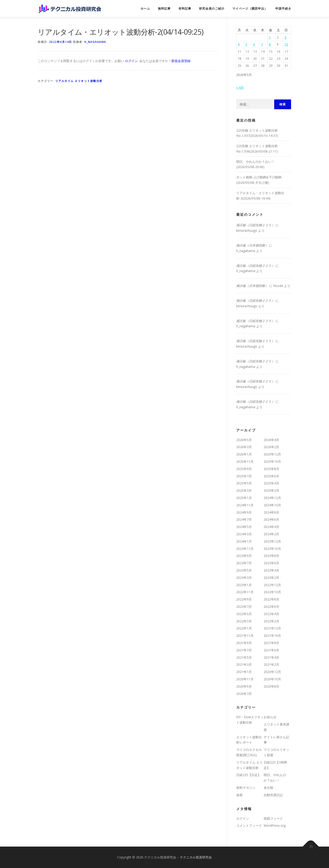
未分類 (268, 788)
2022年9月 (244, 599)
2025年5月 (244, 483)
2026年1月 (244, 454)
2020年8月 (271, 686)
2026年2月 (271, 447)
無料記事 (164, 9)
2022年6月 (271, 607)
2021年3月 (244, 664)
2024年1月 (244, 541)
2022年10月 (272, 592)
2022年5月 (244, 614)
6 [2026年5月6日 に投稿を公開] (254, 44)
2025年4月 (271, 483)
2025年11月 (245, 461)
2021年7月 (244, 650)
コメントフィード (249, 825)
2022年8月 (271, 599)
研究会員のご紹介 (212, 9)
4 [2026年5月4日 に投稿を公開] (239, 44)
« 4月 (240, 87)
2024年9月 (244, 512)
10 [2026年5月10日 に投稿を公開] (286, 44)
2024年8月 (271, 512)
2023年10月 (272, 549)
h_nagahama (95, 42)
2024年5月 (244, 527)
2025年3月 (244, 490)
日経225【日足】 (249, 775)
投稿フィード (273, 818)
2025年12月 (272, 454)
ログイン (131, 61)
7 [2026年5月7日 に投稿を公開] (262, 44)
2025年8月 (271, 469)
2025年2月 (271, 490)
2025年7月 (244, 476)
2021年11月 (245, 635)
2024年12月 (272, 498)
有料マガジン (246, 788)
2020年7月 (244, 694)
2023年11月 (245, 549)
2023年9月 (244, 556)
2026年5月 (244, 440)
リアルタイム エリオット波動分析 (79, 81)
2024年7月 (244, 519)
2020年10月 (272, 679)
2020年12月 (272, 672)
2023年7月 (244, 563)
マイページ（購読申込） (250, 9)
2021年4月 (271, 657)
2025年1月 (244, 498)
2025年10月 (272, 461)
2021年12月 (272, 628)
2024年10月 (272, 505)
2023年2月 (271, 578)
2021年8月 (271, 643)
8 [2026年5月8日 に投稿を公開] (270, 44)
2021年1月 (244, 672)
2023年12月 (272, 541)
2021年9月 (244, 643)
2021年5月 (244, 657)
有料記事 (185, 9)
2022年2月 (271, 621)
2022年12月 (272, 585)
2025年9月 (244, 469)
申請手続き (283, 9)
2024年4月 (271, 527)
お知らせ (270, 717)
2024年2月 (271, 534)
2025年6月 (271, 476)
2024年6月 (271, 519)
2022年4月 (271, 614)
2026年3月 (244, 447)
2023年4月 (271, 570)
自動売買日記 (273, 795)
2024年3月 (244, 534)
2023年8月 (271, 556)
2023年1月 (244, 585)
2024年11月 (245, 505)
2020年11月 (245, 679)
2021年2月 (271, 664)
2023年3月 (244, 578)
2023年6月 (271, 563)
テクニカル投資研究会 (196, 857)
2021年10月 (272, 635)
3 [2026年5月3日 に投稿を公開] (285, 37)
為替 (239, 795)
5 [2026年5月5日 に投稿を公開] (246, 44)
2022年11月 (245, 592)
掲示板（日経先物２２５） (255, 225)
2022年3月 (244, 621)
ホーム (145, 9)
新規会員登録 (181, 61)
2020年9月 (244, 686)
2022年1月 (244, 628)
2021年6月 (271, 650)
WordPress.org (275, 825)
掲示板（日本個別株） (252, 245)
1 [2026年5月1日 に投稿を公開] (270, 37)
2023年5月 (244, 570)
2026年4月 (271, 440)
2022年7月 (244, 607)
